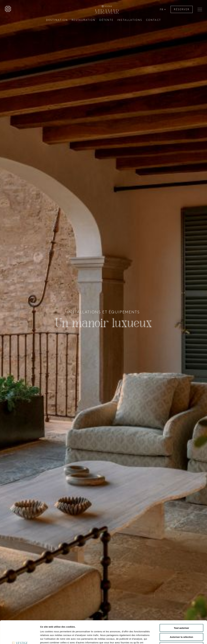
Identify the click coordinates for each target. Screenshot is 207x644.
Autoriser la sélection (182, 615)
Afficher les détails (168, 638)
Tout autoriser (181, 606)
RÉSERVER (182, 9)
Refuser (181, 624)
